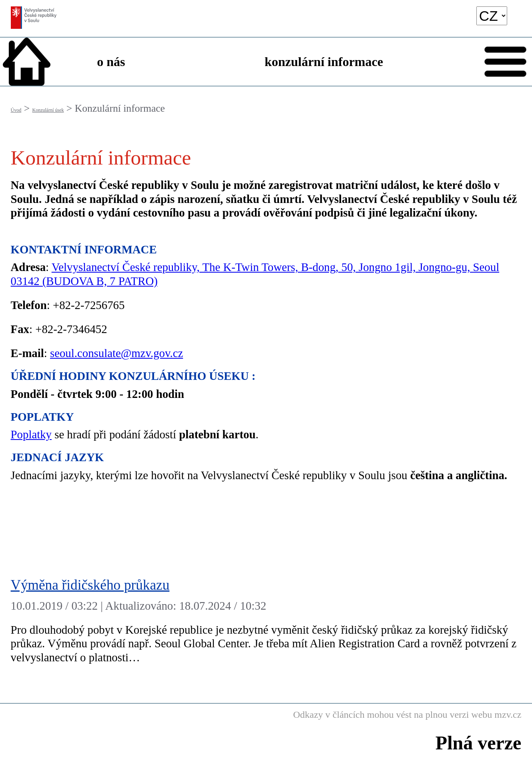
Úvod (16, 110)
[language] (492, 16)
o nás (111, 62)
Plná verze (479, 743)
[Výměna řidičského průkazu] (266, 623)
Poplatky (31, 434)
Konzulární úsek (48, 110)
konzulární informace (324, 62)
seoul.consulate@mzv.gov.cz (116, 353)
